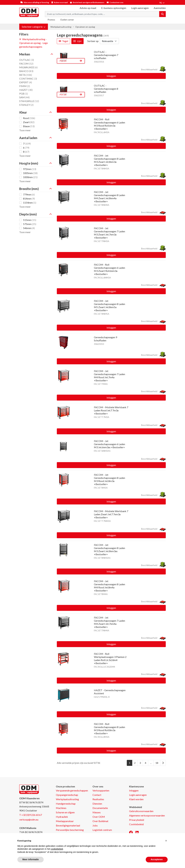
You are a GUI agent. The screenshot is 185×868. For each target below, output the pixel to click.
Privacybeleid (137, 820)
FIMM (25, 86)
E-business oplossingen (114, 8)
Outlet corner (67, 20)
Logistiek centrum (102, 830)
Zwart (29, 122)
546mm (29, 228)
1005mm (30, 173)
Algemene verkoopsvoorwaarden (147, 815)
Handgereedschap (66, 804)
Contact (97, 795)
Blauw (29, 126)
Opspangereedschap (67, 795)
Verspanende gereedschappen (72, 790)
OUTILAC (27, 60)
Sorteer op (93, 41)
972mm (30, 169)
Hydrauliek (62, 817)
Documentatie (100, 808)
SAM (24, 97)
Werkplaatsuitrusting (61, 27)
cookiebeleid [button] (57, 849)
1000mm (30, 177)
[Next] (163, 763)
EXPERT (26, 82)
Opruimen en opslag (85, 27)
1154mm (30, 203)
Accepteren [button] (157, 859)
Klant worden (136, 799)
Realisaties (98, 799)
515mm (30, 220)
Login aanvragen (140, 8)
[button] (34, 27)
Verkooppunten (101, 790)
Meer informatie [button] (31, 859)
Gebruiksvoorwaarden (141, 811)
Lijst (77, 41)
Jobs (95, 825)
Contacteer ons (116, 2)
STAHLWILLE (29, 101)
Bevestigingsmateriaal (68, 825)
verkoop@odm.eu (29, 819)
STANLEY (26, 105)
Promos (51, 20)
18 (157, 763)
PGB (24, 94)
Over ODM (99, 817)
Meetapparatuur (65, 821)
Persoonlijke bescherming (70, 830)
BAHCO (26, 71)
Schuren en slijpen (65, 812)
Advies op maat (88, 8)
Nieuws (97, 812)
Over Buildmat (100, 821)
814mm (29, 198)
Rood (29, 118)
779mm (29, 194)
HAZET (26, 90)
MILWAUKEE (28, 67)
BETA (26, 75)
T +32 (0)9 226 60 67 (31, 815)
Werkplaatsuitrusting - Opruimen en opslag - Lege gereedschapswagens (33, 43)
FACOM (26, 64)
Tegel (63, 41)
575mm (30, 224)
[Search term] (102, 14)
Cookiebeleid (136, 824)
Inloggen (111, 76)
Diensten (97, 804)
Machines (61, 808)
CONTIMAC (28, 79)
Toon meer (25, 130)
